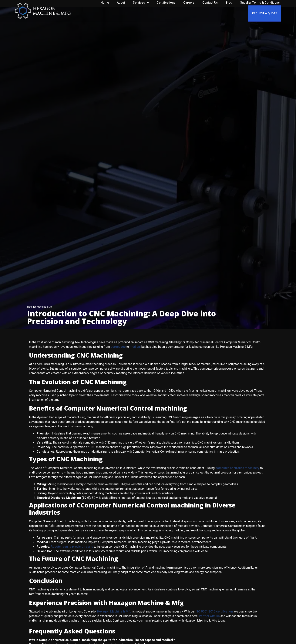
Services (141, 3)
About (121, 3)
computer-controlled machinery (237, 468)
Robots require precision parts (72, 547)
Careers (189, 3)
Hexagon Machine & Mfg (114, 611)
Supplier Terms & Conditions (260, 3)
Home (105, 3)
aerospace (118, 347)
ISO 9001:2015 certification (214, 611)
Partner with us (209, 616)
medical (135, 347)
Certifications (166, 3)
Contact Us (210, 3)
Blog (229, 3)
